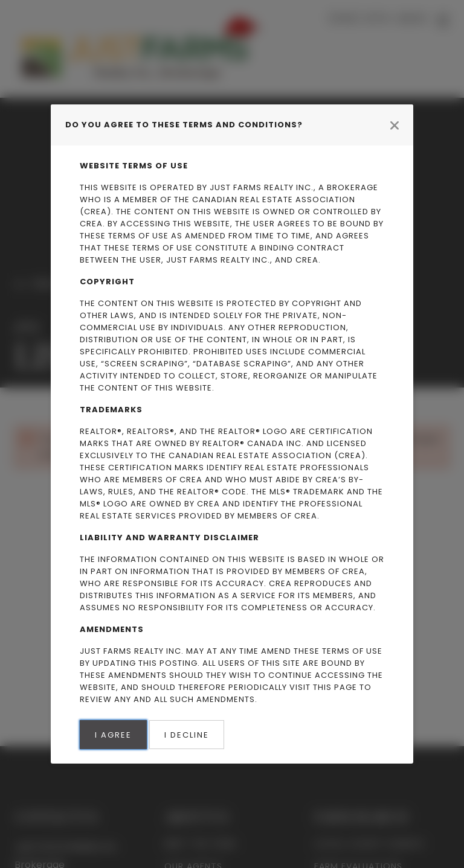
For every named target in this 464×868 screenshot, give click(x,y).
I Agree (113, 735)
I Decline (187, 735)
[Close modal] (395, 125)
